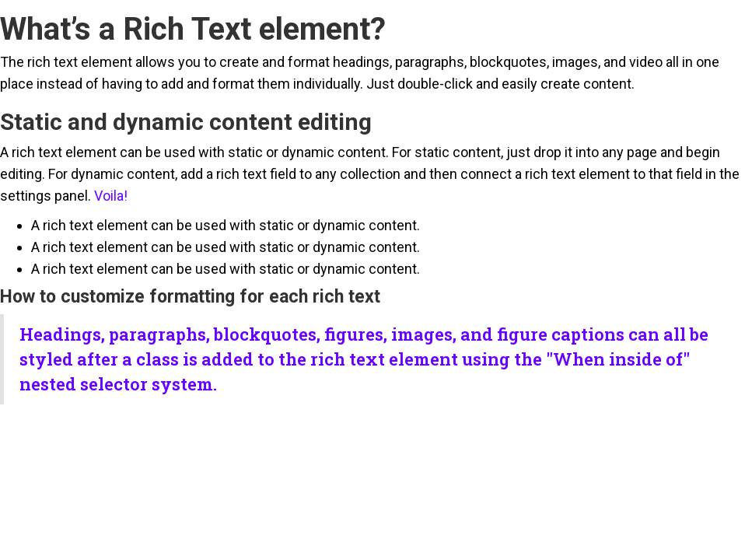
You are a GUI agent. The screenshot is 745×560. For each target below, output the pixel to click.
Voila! (111, 196)
